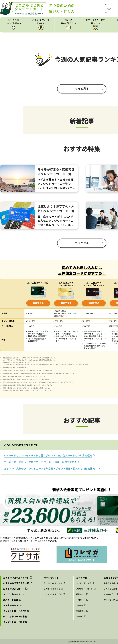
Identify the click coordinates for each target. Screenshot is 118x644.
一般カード (81, 600)
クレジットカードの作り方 (16, 611)
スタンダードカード (85, 589)
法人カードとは (11, 600)
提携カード (81, 594)
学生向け (80, 617)
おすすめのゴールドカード (16, 578)
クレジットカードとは (14, 594)
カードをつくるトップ (53, 583)
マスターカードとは (13, 605)
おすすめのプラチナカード (16, 583)
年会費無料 (81, 611)
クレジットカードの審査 (15, 617)
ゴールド (80, 605)
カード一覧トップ (84, 583)
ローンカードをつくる (53, 594)
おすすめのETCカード (14, 589)
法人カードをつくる (52, 589)
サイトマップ (109, 600)
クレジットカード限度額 (15, 622)
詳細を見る (38, 303)
